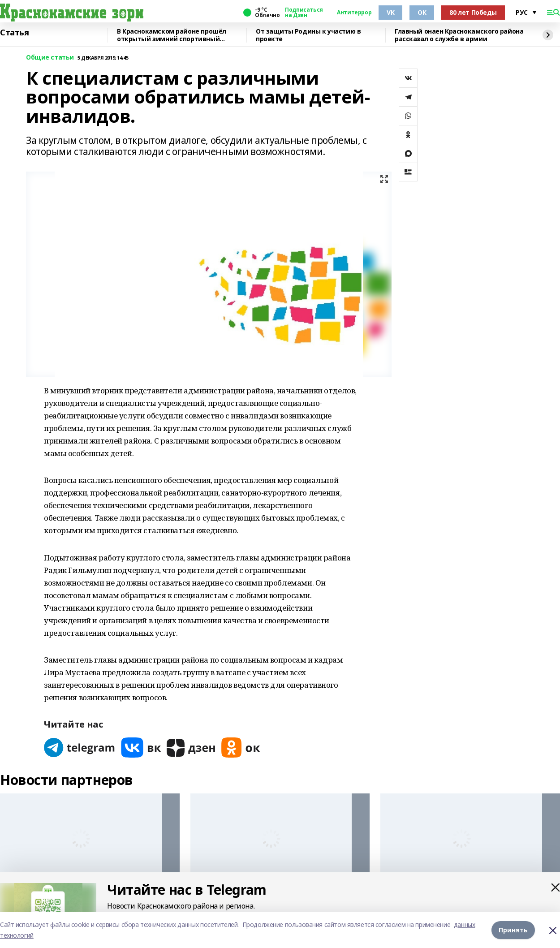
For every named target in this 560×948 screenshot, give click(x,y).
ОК (422, 12)
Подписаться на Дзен (304, 13)
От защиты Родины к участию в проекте (308, 35)
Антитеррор (354, 13)
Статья (14, 33)
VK (390, 12)
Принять (513, 930)
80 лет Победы (473, 12)
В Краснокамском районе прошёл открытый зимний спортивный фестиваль (172, 35)
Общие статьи (50, 58)
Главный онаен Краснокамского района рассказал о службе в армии (459, 35)
